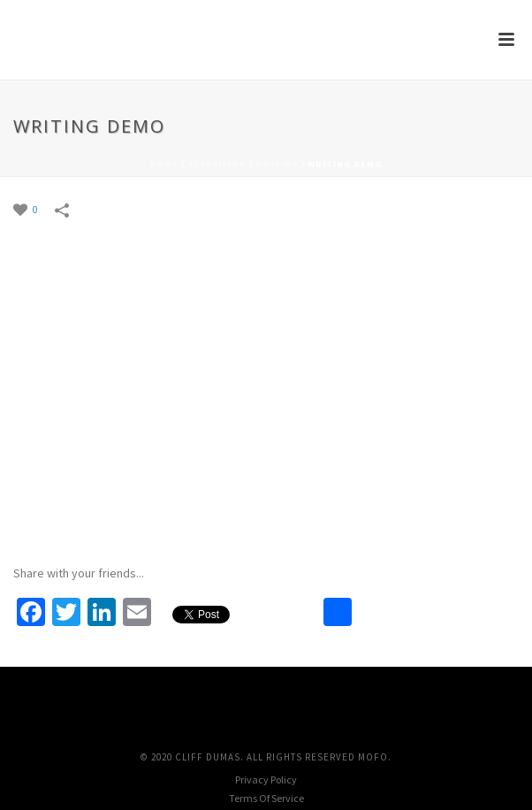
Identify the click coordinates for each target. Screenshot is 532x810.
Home (164, 164)
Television (217, 164)
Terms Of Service (266, 798)
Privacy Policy (266, 779)
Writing (277, 164)
